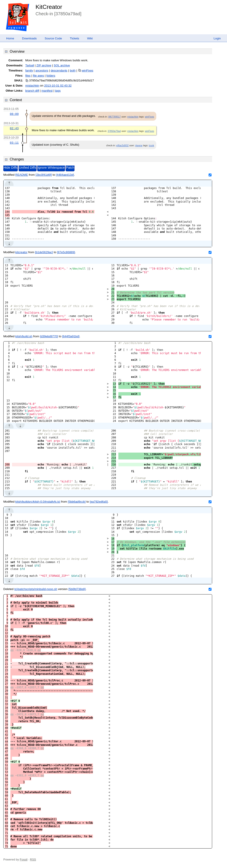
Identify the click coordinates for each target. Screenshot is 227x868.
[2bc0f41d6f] (44, 175)
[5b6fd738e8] (77, 589)
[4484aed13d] (65, 175)
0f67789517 (114, 117)
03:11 (14, 143)
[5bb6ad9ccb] (77, 502)
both (73, 70)
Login (217, 38)
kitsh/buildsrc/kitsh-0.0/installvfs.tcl (38, 502)
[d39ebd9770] (49, 336)
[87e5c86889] (66, 252)
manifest (47, 91)
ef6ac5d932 (123, 145)
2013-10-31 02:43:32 (58, 86)
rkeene (139, 145)
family (29, 70)
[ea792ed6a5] (99, 502)
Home (10, 38)
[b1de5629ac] (44, 252)
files (28, 76)
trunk (151, 145)
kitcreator (21, 252)
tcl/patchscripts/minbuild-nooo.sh (36, 589)
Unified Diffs (28, 168)
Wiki (90, 38)
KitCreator (49, 7)
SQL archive (62, 65)
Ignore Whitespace (51, 168)
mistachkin (32, 86)
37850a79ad (114, 131)
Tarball (30, 65)
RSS (33, 859)
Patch (70, 168)
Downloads (29, 38)
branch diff (32, 91)
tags (58, 91)
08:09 (14, 114)
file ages (39, 76)
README (22, 175)
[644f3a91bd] (71, 336)
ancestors (42, 70)
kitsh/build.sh (24, 336)
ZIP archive (44, 65)
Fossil (24, 859)
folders (51, 76)
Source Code (53, 38)
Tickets (74, 38)
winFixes (88, 70)
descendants (59, 70)
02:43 (14, 128)
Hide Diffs (11, 168)
